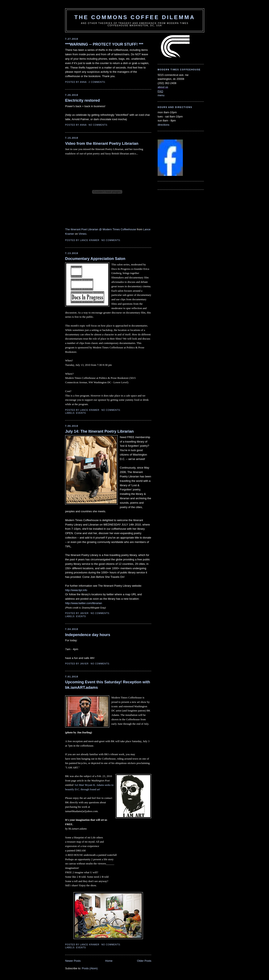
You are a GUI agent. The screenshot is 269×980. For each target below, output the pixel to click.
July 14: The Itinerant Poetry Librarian (99, 431)
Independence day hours (88, 635)
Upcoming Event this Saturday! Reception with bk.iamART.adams (108, 685)
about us (163, 87)
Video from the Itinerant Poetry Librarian (102, 144)
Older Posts (144, 961)
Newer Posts (73, 961)
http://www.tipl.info (76, 590)
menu (161, 95)
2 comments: (98, 82)
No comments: (99, 125)
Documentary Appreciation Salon (95, 259)
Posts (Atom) (90, 968)
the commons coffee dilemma (135, 17)
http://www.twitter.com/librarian (84, 603)
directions (164, 125)
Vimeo (82, 234)
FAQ (160, 91)
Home (109, 961)
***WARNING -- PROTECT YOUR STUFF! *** (104, 44)
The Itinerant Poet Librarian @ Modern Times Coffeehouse (101, 229)
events (81, 413)
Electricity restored (82, 100)
